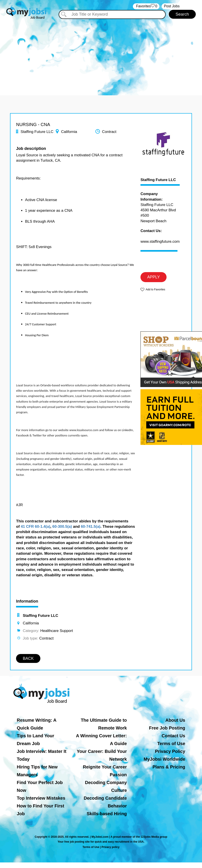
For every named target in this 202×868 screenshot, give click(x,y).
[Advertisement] (101, 53)
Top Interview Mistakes (41, 798)
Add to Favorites (155, 289)
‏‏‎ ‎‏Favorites (146, 6)
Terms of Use (171, 744)
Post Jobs (172, 6)
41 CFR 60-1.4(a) (35, 527)
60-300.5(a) (62, 527)
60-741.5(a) (91, 527)
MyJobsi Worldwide (164, 759)
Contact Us (173, 736)
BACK (28, 658)
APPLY (154, 277)
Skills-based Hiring (107, 814)
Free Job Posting (167, 728)
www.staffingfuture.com (160, 241)
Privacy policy (110, 847)
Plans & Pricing (169, 767)
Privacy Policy (170, 751)
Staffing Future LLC (158, 180)
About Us (175, 720)
